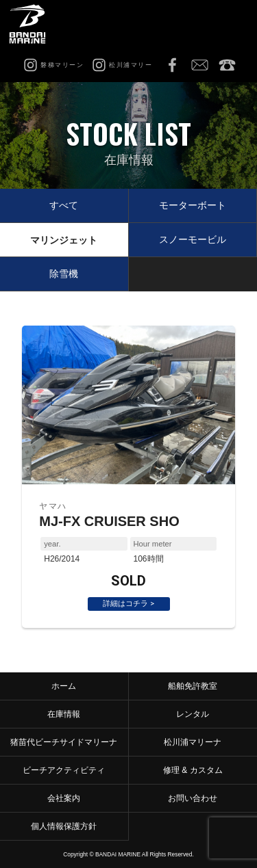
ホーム (64, 686)
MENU (233, 24)
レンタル (193, 714)
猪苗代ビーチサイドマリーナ (64, 742)
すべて (64, 205)
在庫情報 (64, 714)
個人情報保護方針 (64, 826)
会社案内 (64, 798)
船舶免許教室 (193, 686)
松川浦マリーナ (193, 742)
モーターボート (193, 205)
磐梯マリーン (33, 24)
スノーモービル (193, 239)
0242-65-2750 (227, 65)
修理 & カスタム (193, 770)
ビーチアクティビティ (64, 770)
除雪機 (64, 274)
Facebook (172, 65)
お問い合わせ (199, 65)
